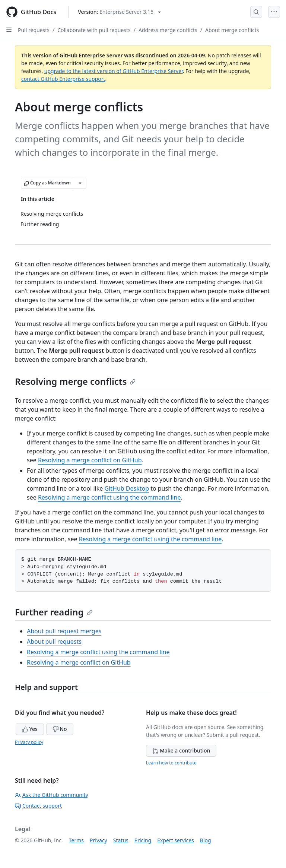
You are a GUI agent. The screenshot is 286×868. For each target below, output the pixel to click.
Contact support (38, 806)
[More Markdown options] (80, 183)
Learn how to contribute (171, 763)
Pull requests (34, 30)
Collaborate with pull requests (94, 30)
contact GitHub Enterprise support (63, 79)
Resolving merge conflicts (75, 381)
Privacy (98, 840)
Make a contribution (181, 750)
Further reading (54, 612)
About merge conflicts (232, 30)
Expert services (176, 840)
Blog (206, 840)
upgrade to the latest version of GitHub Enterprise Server (114, 71)
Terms (76, 840)
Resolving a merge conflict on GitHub (90, 460)
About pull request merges (64, 631)
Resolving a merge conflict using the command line (109, 497)
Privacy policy (29, 742)
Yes (30, 729)
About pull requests (54, 642)
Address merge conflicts (168, 30)
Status (121, 840)
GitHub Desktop (127, 488)
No (60, 729)
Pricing (143, 840)
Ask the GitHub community (52, 795)
